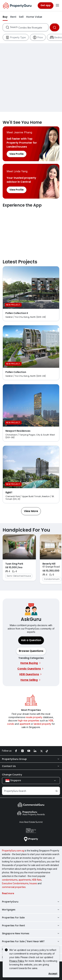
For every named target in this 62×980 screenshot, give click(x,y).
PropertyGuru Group (31, 759)
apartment (25, 724)
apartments (25, 880)
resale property (34, 717)
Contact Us (31, 766)
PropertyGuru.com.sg (13, 851)
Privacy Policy (17, 961)
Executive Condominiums (15, 883)
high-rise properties (29, 721)
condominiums (10, 880)
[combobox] (29, 27)
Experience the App (31, 230)
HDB (51, 721)
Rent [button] (13, 17)
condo (11, 724)
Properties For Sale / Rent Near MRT (31, 941)
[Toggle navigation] (57, 5)
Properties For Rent (31, 926)
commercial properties (14, 887)
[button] (31, 511)
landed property (42, 724)
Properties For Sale (31, 918)
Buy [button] (5, 17)
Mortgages (31, 910)
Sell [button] (21, 17)
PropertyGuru (31, 902)
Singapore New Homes (31, 933)
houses (33, 883)
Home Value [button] (34, 17)
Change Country (12, 775)
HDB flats (37, 880)
